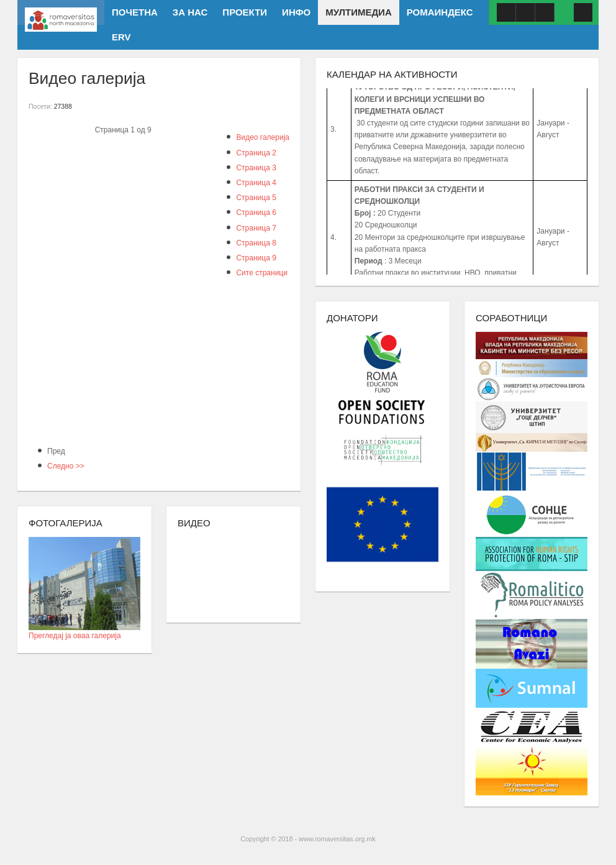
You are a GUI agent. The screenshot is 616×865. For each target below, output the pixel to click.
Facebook (506, 12)
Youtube (525, 12)
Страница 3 (256, 168)
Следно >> (66, 466)
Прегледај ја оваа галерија (84, 632)
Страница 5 (256, 198)
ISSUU (545, 12)
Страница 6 (256, 213)
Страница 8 (256, 243)
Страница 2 (256, 153)
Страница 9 (256, 258)
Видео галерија (263, 137)
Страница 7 (256, 228)
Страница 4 (256, 183)
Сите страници (262, 273)
